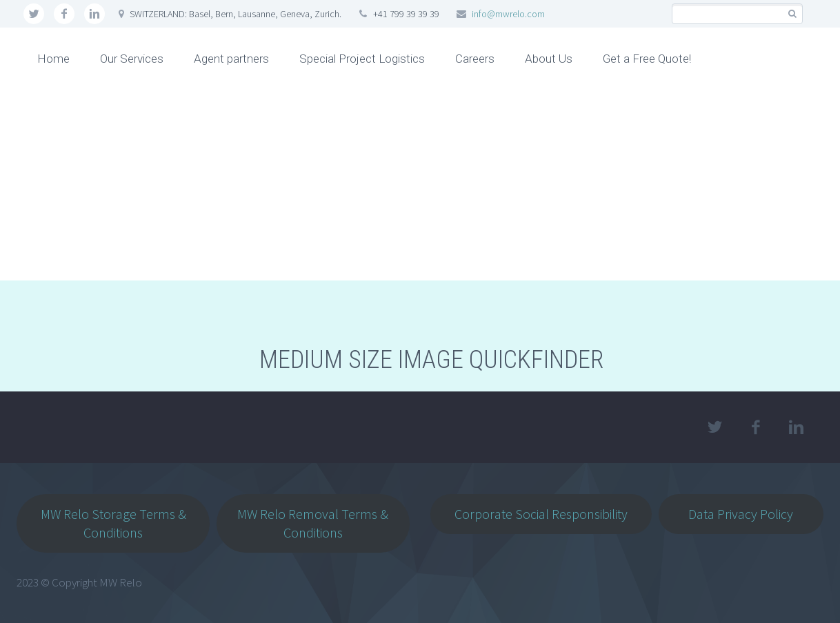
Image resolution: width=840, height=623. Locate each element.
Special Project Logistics (362, 59)
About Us (549, 59)
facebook (64, 14)
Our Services (132, 59)
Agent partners (231, 59)
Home (53, 59)
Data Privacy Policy (741, 514)
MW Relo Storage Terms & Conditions (113, 523)
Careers (475, 59)
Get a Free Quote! (647, 59)
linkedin (94, 14)
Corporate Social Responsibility (541, 514)
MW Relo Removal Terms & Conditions (313, 523)
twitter (34, 14)
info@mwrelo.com (508, 14)
